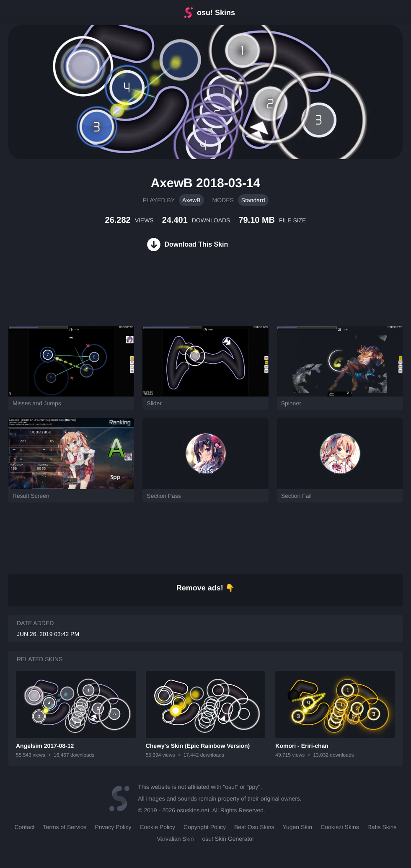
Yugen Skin (297, 827)
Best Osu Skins (254, 827)
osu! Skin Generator (228, 839)
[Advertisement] (153, 299)
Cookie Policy (157, 827)
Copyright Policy (205, 827)
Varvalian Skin (175, 839)
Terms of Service (65, 827)
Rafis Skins (382, 827)
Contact (24, 827)
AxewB (191, 200)
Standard (253, 200)
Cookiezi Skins (340, 827)
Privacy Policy (113, 827)
